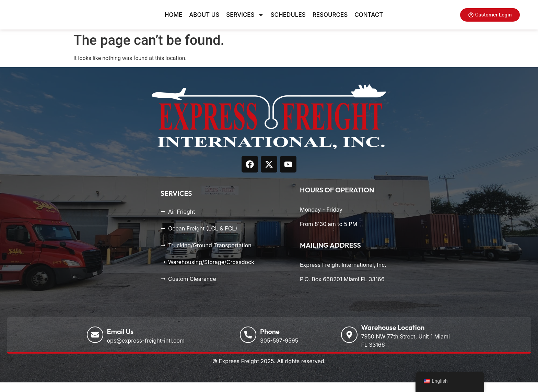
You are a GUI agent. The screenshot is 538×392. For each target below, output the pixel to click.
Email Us (120, 341)
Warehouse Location (393, 337)
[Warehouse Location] (349, 344)
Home (173, 20)
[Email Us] (95, 344)
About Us (204, 20)
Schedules (288, 20)
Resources (330, 20)
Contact (369, 20)
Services (245, 20)
